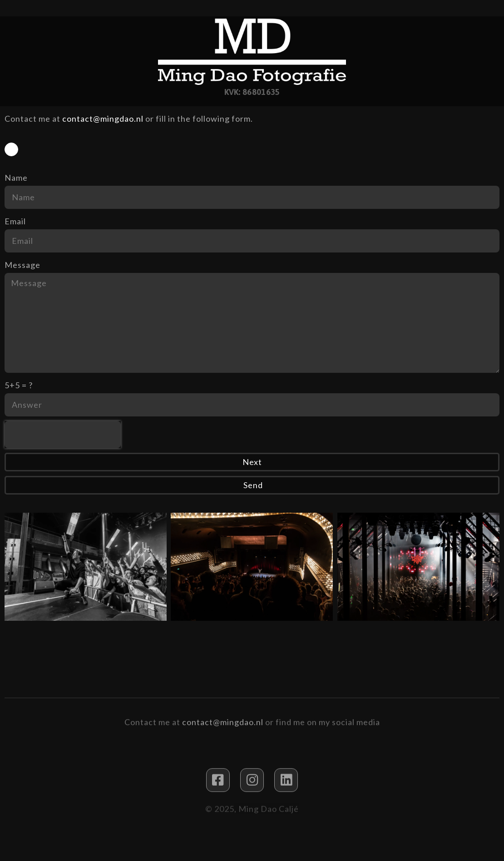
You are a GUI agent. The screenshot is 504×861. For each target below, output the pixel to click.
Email (15, 221)
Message (22, 265)
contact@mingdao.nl (103, 119)
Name (16, 178)
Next (252, 462)
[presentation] (63, 435)
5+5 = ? (19, 385)
